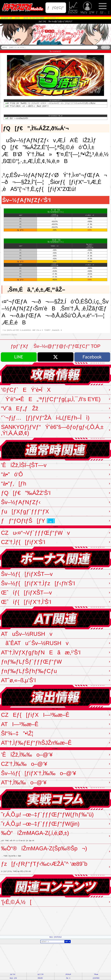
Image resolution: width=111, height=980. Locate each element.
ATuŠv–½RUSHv (27, 634)
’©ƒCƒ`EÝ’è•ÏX (26, 390)
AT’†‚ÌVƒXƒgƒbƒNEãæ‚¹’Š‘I (41, 652)
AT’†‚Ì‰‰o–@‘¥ (24, 782)
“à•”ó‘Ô (12, 474)
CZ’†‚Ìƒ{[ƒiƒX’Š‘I (23, 542)
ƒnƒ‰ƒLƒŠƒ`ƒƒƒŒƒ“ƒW (31, 662)
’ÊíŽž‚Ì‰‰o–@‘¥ (27, 755)
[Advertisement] (55, 921)
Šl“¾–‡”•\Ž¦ (17, 733)
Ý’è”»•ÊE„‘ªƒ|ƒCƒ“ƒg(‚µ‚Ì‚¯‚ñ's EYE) (51, 399)
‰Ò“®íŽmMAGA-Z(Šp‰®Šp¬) (44, 851)
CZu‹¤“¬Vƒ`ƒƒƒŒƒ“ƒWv (35, 533)
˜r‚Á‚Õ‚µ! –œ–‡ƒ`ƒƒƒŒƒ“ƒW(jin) (40, 824)
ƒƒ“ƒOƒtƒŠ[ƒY (28, 521)
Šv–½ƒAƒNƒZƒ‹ (21, 502)
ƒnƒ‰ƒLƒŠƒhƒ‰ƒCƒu (29, 671)
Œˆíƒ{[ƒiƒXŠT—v (26, 593)
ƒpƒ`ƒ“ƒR (40, 974)
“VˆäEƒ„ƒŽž (20, 408)
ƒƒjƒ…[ (103, 8)
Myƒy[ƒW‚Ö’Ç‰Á (55, 937)
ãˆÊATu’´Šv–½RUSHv (35, 643)
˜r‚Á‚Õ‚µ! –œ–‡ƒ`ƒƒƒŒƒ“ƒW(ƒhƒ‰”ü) (47, 814)
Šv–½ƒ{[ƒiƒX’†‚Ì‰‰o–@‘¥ (39, 773)
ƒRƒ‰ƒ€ (68, 974)
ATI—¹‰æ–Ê (20, 724)
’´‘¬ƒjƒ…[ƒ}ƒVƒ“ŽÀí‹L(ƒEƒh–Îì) (45, 418)
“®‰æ (96, 974)
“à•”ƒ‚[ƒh (14, 484)
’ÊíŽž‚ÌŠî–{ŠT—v (24, 465)
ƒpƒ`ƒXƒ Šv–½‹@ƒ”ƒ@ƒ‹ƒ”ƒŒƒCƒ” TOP (55, 346)
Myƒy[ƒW (87, 8)
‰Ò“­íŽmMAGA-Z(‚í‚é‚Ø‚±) (35, 836)
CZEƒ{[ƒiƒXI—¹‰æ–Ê (35, 715)
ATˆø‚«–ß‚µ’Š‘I (18, 680)
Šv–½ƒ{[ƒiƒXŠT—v (27, 574)
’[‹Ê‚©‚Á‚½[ (16, 902)
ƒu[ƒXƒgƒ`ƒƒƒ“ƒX (25, 511)
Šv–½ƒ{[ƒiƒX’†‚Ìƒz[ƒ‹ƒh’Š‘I (38, 583)
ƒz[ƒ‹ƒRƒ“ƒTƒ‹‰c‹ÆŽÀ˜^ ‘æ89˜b (44, 866)
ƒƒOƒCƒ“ (56, 8)
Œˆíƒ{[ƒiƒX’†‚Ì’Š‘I (26, 602)
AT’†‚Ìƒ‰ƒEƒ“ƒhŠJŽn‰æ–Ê (36, 743)
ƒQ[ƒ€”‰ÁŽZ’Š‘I (26, 493)
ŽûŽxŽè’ (73, 8)
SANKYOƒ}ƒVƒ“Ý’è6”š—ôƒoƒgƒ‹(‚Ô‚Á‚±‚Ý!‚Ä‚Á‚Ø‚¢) (52, 430)
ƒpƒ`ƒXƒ (13, 974)
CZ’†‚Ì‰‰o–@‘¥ (24, 764)
